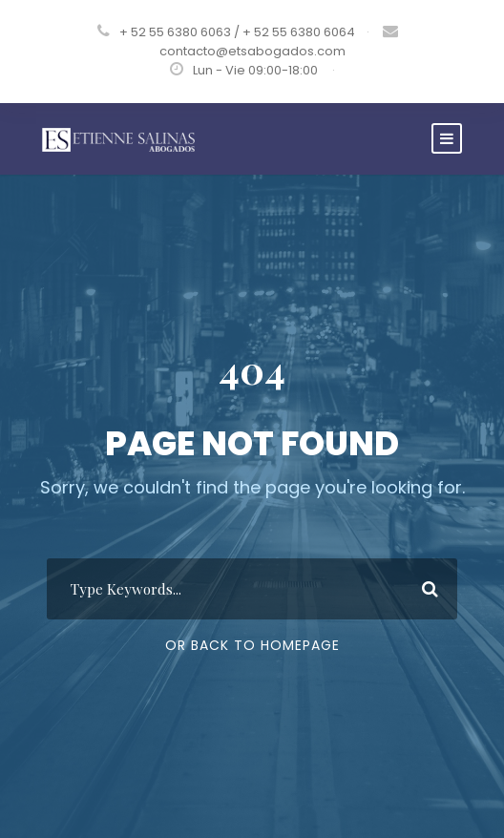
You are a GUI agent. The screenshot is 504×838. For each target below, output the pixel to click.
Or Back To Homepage (252, 645)
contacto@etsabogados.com (252, 51)
